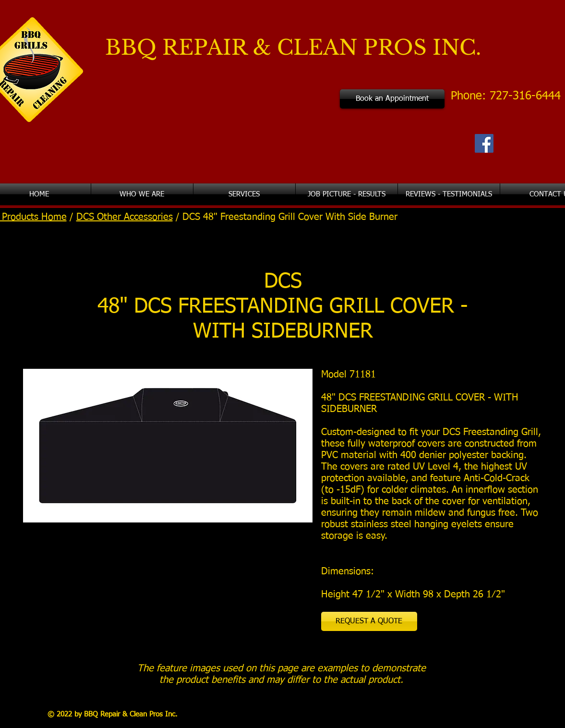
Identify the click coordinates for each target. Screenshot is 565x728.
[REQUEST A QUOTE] (369, 621)
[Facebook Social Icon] (484, 143)
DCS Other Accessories (125, 217)
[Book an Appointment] (392, 99)
